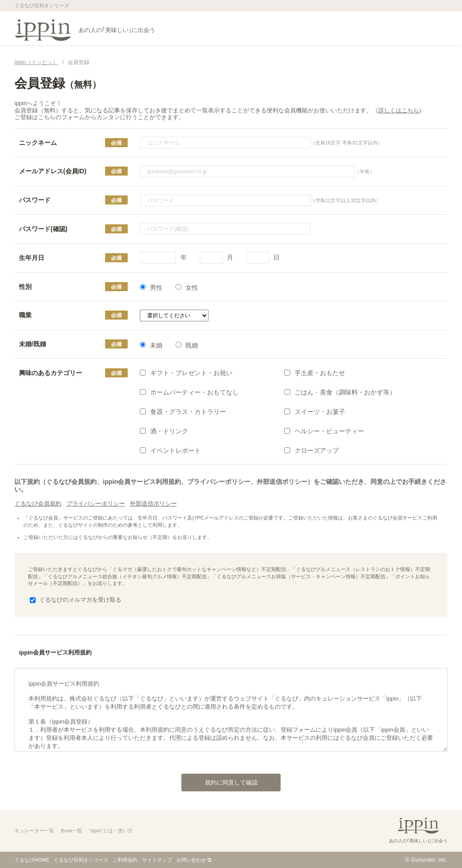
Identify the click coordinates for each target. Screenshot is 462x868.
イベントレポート (170, 450)
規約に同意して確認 (219, 780)
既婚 (187, 345)
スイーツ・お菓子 (315, 412)
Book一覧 (72, 831)
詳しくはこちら (399, 110)
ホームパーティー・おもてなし (189, 392)
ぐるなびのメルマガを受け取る (76, 600)
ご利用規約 (125, 860)
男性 (151, 288)
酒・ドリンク (164, 431)
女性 (187, 288)
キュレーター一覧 (34, 831)
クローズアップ (312, 450)
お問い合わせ (191, 860)
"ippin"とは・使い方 (111, 831)
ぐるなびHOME (32, 860)
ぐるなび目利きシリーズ (81, 860)
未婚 (151, 345)
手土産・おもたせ (315, 373)
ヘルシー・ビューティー (324, 431)
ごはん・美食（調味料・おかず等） (340, 392)
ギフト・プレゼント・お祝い (186, 373)
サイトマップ (157, 860)
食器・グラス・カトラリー (183, 412)
